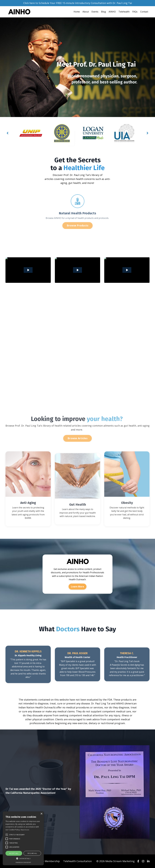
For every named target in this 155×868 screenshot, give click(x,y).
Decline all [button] (32, 853)
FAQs (135, 12)
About (86, 12)
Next (147, 133)
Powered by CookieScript (23, 862)
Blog (103, 12)
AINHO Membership (48, 861)
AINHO (112, 12)
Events (95, 12)
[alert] (23, 838)
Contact (144, 12)
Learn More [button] (77, 587)
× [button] (41, 814)
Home (77, 12)
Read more (25, 830)
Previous (8, 133)
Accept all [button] (14, 853)
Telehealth (124, 12)
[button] (23, 858)
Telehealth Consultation (77, 861)
